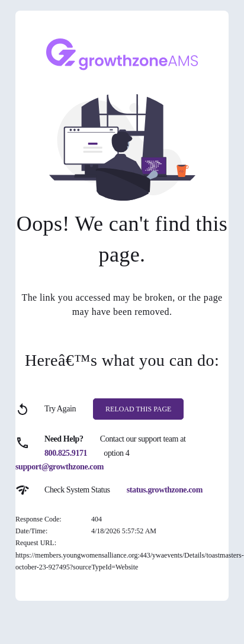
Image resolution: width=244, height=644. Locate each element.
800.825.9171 (66, 453)
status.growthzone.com (165, 490)
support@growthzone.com (60, 467)
